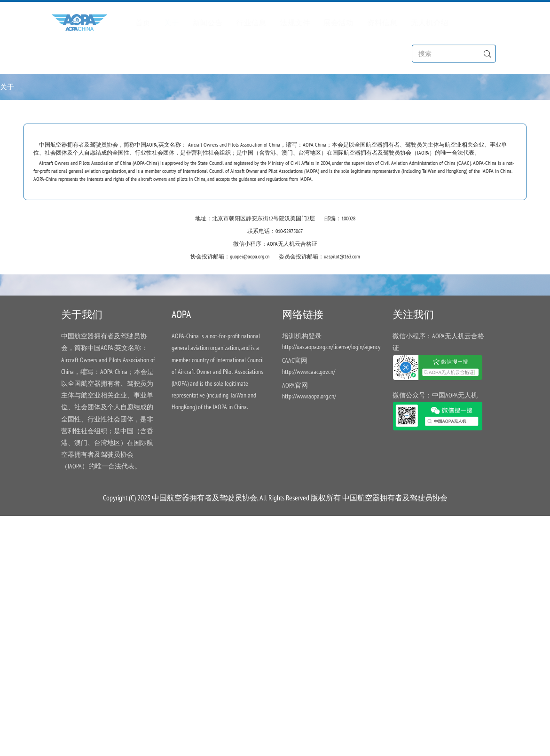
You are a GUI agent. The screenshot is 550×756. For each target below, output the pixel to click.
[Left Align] (487, 53)
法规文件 (285, 22)
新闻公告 (198, 22)
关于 (162, 22)
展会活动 (329, 22)
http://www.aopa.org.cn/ (309, 396)
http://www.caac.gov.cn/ (309, 372)
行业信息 (242, 22)
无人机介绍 (419, 22)
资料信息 (372, 22)
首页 (134, 22)
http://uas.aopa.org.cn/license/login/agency (331, 347)
